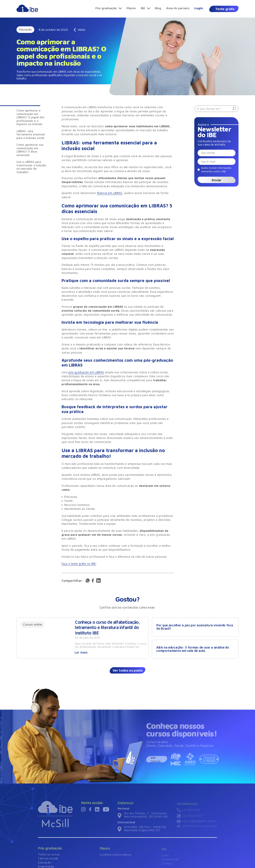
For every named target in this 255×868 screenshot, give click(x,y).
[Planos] (131, 8)
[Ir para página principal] (27, 13)
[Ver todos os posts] (127, 670)
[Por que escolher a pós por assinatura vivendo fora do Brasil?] (195, 627)
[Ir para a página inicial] (55, 816)
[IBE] (146, 8)
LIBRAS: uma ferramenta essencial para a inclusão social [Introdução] (31, 135)
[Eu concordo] (215, 170)
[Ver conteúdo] (82, 638)
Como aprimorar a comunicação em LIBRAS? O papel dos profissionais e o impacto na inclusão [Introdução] (30, 117)
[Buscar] (234, 109)
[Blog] (158, 8)
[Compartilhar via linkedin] (98, 583)
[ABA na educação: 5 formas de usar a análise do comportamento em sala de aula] (195, 649)
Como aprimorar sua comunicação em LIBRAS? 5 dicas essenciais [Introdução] (30, 150)
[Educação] (44, 864)
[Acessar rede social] (88, 582)
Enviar (217, 180)
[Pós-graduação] (109, 8)
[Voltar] (80, 30)
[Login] (199, 8)
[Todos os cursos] (49, 856)
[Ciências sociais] (48, 860)
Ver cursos (155, 761)
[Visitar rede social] (83, 813)
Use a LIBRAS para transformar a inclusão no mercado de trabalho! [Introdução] (31, 167)
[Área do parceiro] (178, 8)
